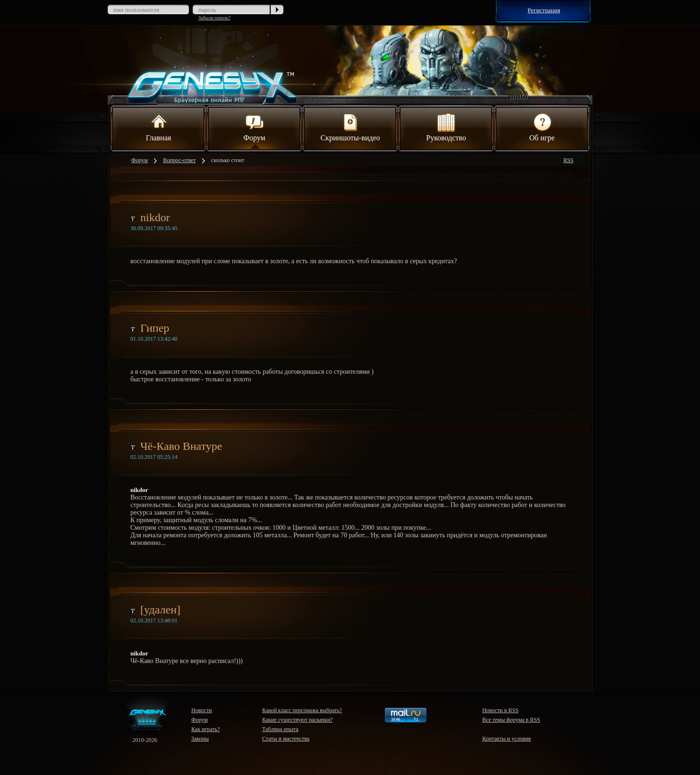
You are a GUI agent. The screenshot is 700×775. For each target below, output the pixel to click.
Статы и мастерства (286, 739)
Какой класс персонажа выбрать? (302, 710)
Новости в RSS (500, 710)
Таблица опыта (280, 729)
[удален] (160, 610)
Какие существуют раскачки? (297, 720)
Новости (202, 710)
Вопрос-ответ (179, 160)
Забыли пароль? (214, 18)
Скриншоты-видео (350, 127)
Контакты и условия (507, 739)
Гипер (155, 328)
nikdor (155, 217)
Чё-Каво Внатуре (181, 446)
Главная (159, 127)
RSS (568, 160)
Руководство (446, 127)
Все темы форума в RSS (511, 720)
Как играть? (205, 729)
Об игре (542, 127)
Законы (200, 739)
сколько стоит (228, 160)
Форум (254, 127)
